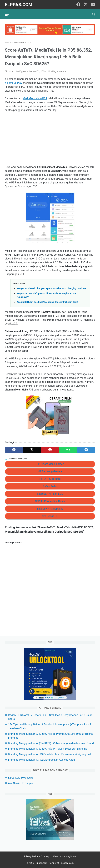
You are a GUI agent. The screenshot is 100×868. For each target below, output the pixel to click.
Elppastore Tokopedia (20, 778)
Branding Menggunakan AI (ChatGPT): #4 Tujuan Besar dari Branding (48, 749)
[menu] (9, 14)
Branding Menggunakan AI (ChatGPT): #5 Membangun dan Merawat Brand (51, 743)
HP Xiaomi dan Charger (50, 464)
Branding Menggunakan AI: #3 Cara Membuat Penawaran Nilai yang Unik (50, 754)
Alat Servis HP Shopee (21, 783)
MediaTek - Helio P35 (35, 98)
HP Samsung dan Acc (50, 471)
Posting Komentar (57, 71)
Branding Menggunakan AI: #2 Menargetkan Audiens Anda (41, 760)
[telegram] (86, 450)
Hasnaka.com (67, 863)
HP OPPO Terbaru (50, 479)
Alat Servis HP (50, 516)
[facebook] (78, 5)
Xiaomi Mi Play (13, 83)
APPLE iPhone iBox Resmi (50, 501)
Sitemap (45, 856)
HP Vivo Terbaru (50, 486)
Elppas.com (19, 5)
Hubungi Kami (69, 856)
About (56, 856)
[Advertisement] (50, 139)
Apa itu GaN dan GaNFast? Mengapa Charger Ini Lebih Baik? (47, 302)
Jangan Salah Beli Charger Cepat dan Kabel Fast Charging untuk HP (51, 288)
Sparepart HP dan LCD (50, 494)
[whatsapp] (68, 450)
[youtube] (93, 5)
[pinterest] (50, 450)
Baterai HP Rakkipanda (50, 509)
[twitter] (86, 5)
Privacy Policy (31, 856)
